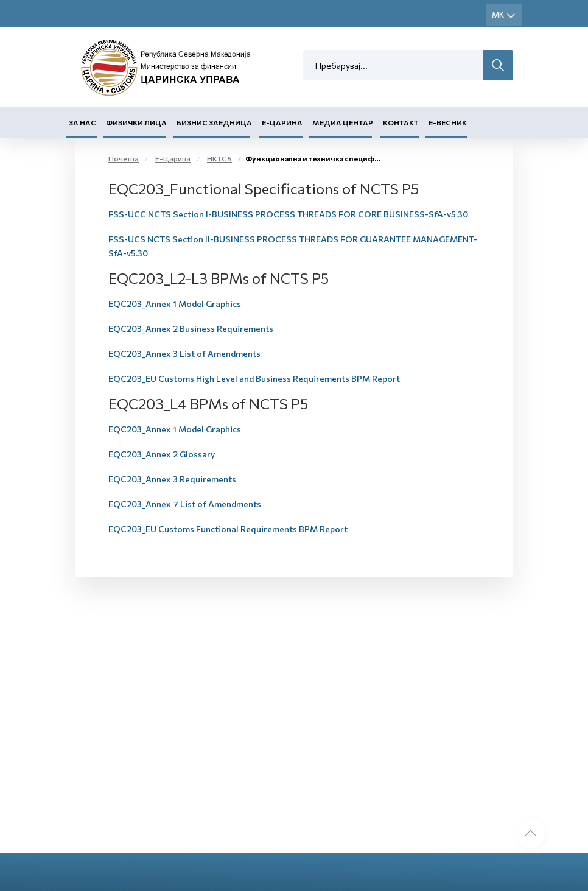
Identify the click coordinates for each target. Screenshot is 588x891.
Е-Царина (282, 122)
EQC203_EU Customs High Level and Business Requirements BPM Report (254, 379)
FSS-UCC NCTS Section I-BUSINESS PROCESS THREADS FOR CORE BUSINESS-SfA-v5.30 (288, 214)
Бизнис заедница (214, 122)
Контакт (401, 122)
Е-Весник (448, 122)
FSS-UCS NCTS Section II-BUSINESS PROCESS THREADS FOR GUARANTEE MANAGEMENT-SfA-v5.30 (293, 246)
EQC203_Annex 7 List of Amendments (185, 504)
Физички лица (136, 122)
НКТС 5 (219, 158)
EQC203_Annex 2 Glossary (162, 454)
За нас (82, 122)
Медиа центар (343, 122)
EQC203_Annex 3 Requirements (172, 479)
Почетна (124, 158)
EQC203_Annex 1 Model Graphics (175, 304)
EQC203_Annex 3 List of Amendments (184, 354)
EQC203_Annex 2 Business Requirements (191, 329)
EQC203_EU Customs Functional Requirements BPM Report (228, 529)
